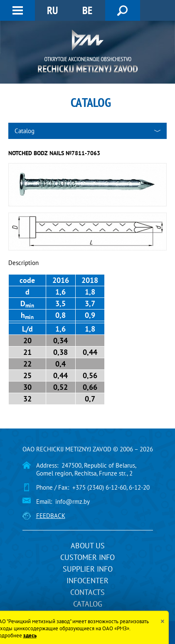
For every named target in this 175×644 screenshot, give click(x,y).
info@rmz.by (73, 502)
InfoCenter (87, 581)
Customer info (87, 557)
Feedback (51, 516)
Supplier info (88, 569)
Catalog (88, 604)
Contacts (87, 592)
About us (88, 546)
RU (52, 10)
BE (87, 10)
